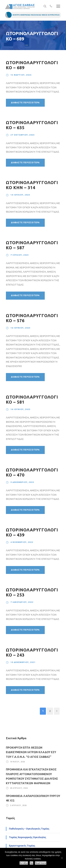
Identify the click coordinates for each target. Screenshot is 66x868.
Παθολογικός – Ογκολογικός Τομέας (29, 829)
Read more (41, 863)
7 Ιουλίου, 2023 (20, 255)
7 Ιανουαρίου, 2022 (22, 602)
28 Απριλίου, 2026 (19, 788)
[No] (62, 858)
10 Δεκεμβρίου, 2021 (23, 662)
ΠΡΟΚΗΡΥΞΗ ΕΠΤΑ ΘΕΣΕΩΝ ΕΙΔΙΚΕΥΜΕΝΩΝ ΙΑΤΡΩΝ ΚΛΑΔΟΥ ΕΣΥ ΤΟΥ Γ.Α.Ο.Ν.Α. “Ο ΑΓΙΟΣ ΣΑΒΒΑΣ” (31, 752)
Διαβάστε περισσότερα (25, 103)
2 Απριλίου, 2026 (18, 805)
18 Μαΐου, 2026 (17, 762)
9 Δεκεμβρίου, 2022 (22, 482)
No (31, 863)
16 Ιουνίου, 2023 (20, 328)
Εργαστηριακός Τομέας (22, 846)
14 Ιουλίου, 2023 (20, 195)
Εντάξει (24, 863)
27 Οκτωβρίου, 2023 (23, 135)
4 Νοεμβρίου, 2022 (22, 542)
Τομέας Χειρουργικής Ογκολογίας (28, 837)
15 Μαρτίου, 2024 (21, 75)
